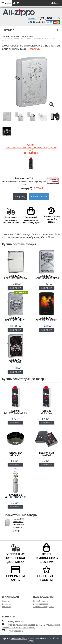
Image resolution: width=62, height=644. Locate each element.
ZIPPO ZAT (15, 454)
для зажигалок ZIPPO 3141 (16, 413)
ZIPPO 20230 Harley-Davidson (16, 320)
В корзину (20, 197)
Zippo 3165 (47, 412)
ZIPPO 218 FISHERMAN (46, 319)
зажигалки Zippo (19, 638)
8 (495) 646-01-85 (49, 18)
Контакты (6, 607)
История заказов (41, 604)
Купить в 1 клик (39, 197)
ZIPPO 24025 (15, 361)
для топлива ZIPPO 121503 (15, 497)
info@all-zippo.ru (16, 631)
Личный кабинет (41, 601)
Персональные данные (44, 607)
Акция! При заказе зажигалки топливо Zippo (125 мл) (31, 149)
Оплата (5, 601)
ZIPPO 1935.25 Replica (16, 277)
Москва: (32, 18)
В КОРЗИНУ (15, 288)
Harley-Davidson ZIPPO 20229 (47, 278)
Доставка (6, 604)
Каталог (31, 30)
